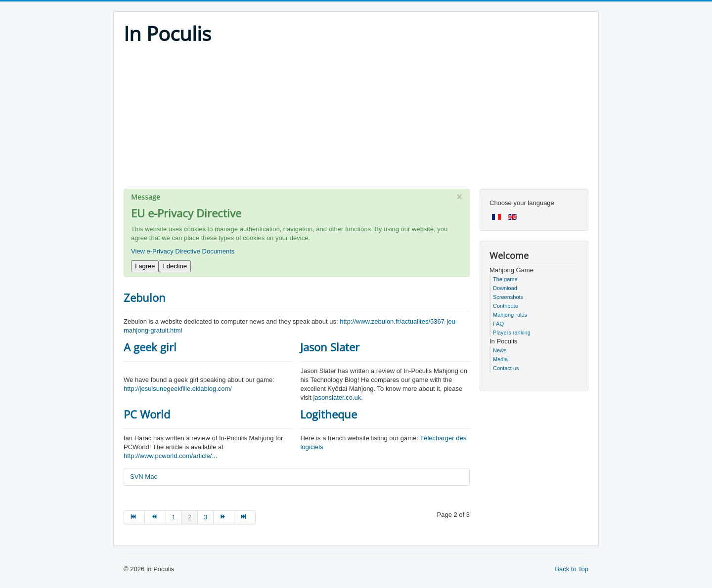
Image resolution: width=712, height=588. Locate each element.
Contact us (506, 368)
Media (500, 359)
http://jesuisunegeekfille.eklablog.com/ (178, 389)
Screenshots (508, 297)
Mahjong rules (510, 315)
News (500, 350)
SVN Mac (144, 477)
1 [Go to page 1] (174, 517)
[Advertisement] (356, 120)
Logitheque (329, 414)
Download (505, 288)
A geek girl (150, 347)
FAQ (498, 324)
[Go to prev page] (155, 517)
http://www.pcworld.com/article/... (170, 456)
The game (505, 279)
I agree (145, 266)
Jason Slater (330, 347)
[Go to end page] (245, 517)
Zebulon (145, 297)
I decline (175, 266)
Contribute (506, 306)
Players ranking (512, 333)
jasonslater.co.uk (337, 398)
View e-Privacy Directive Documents (183, 251)
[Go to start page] (134, 517)
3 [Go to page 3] (205, 517)
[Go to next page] (224, 517)
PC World (147, 414)
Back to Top (572, 569)
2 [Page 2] (190, 517)
